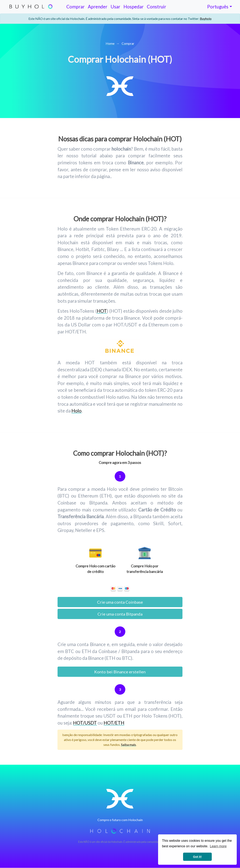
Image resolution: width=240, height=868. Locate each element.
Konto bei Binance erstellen (120, 672)
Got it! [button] (197, 857)
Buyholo (206, 19)
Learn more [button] (218, 846)
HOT (102, 311)
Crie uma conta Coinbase (120, 602)
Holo (76, 411)
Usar (115, 7)
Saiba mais (128, 745)
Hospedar (134, 7)
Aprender (98, 7)
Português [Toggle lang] (218, 7)
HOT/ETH (114, 723)
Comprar (75, 7)
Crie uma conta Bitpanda (120, 614)
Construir (156, 7)
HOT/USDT (85, 723)
